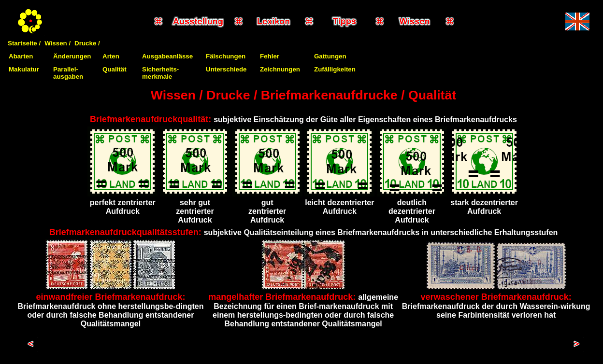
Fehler (270, 56)
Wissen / (57, 43)
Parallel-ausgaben (68, 73)
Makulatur (24, 69)
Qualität (115, 69)
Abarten (21, 56)
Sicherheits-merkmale (160, 73)
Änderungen (72, 56)
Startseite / (24, 43)
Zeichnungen (280, 69)
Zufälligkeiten (335, 69)
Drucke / (87, 43)
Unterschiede (226, 69)
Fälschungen (226, 56)
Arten (111, 56)
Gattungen (330, 56)
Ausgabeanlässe (167, 56)
